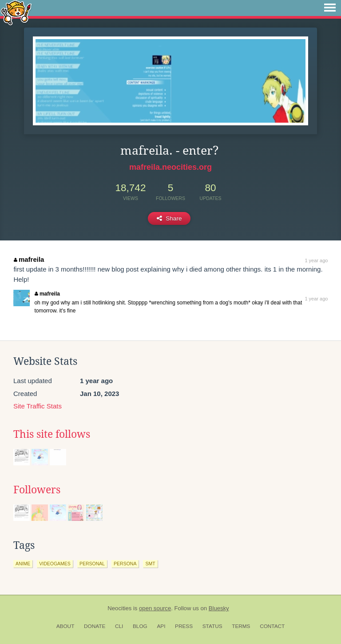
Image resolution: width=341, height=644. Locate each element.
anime (23, 564)
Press (184, 626)
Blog (140, 626)
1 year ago (316, 260)
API (161, 626)
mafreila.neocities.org (170, 167)
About (65, 626)
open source (155, 608)
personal (92, 564)
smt (150, 564)
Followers (37, 490)
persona (125, 564)
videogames (55, 564)
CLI (119, 626)
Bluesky (219, 608)
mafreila (29, 259)
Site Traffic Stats (38, 406)
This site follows (52, 434)
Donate (95, 626)
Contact (272, 626)
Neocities (119, 608)
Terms (241, 626)
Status (212, 626)
